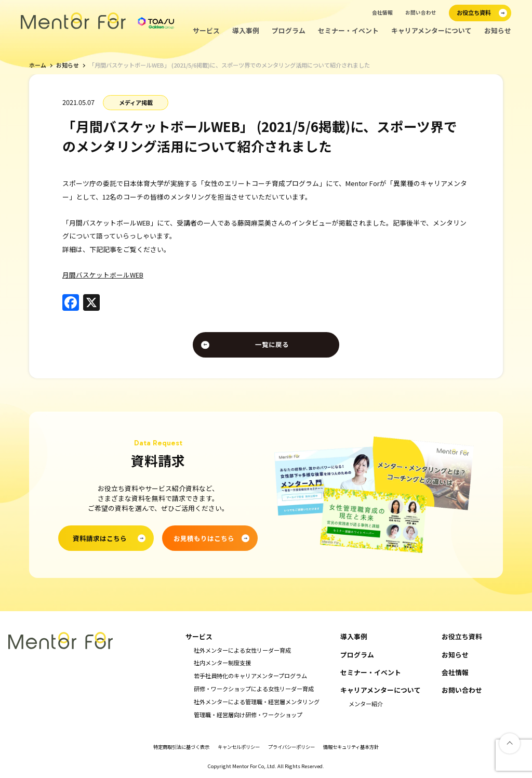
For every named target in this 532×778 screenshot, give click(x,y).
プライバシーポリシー (294, 748)
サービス (206, 31)
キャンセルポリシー (236, 748)
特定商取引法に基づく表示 (174, 748)
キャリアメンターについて (431, 31)
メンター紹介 (366, 705)
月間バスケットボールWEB (103, 275)
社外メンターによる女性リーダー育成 (242, 651)
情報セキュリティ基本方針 (359, 748)
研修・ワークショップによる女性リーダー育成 (254, 690)
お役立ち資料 (462, 638)
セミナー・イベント (348, 31)
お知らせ (498, 31)
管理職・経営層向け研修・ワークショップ (248, 716)
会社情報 (382, 13)
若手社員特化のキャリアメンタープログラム (250, 677)
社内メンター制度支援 (222, 664)
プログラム (289, 31)
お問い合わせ (421, 13)
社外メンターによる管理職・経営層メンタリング (257, 703)
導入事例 (246, 31)
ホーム (38, 65)
